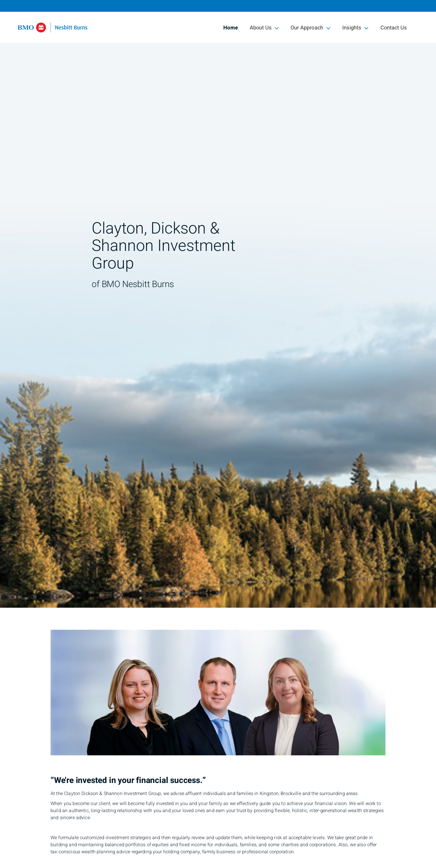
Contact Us (394, 28)
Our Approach (311, 28)
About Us (264, 28)
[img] (218, 304)
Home (231, 28)
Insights (355, 28)
